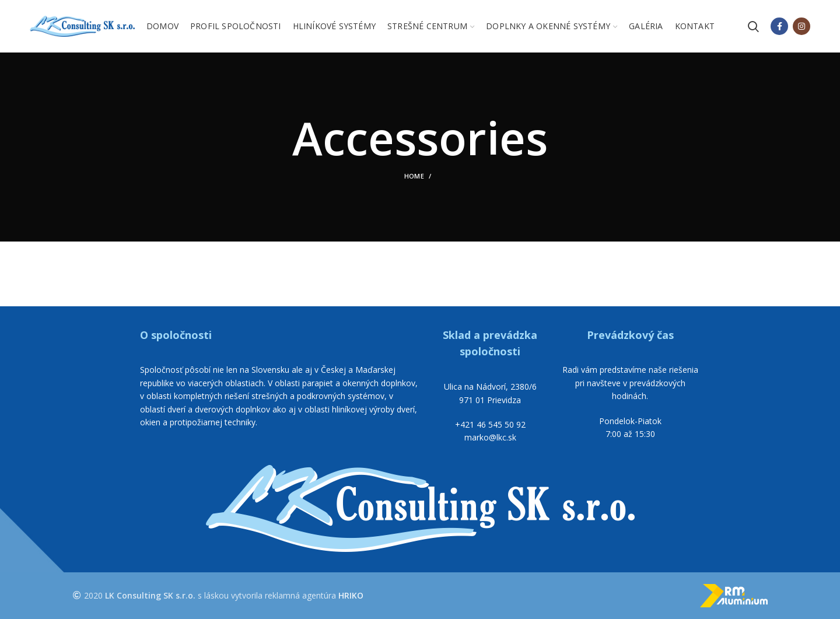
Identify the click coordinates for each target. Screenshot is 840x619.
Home (414, 176)
